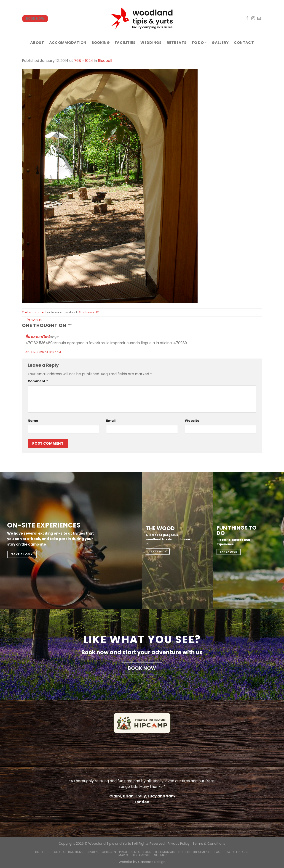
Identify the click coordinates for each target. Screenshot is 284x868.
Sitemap (160, 855)
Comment (38, 381)
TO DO (199, 43)
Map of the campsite (135, 855)
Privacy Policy (179, 844)
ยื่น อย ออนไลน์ (37, 337)
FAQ (217, 852)
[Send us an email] (259, 18)
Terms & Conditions (209, 844)
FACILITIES (125, 43)
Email (111, 421)
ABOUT (37, 43)
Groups (93, 852)
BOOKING (101, 43)
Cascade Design (152, 862)
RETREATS (177, 43)
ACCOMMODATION (68, 43)
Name (33, 421)
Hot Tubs (42, 852)
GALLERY (220, 43)
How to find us (236, 852)
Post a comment (34, 312)
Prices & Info (130, 852)
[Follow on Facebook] (247, 18)
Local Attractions (68, 852)
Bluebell (105, 61)
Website (192, 421)
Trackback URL (89, 312)
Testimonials (165, 852)
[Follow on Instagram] (253, 18)
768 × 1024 (84, 61)
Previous (32, 320)
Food (147, 852)
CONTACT (244, 43)
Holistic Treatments (195, 852)
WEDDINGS (151, 43)
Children (109, 852)
